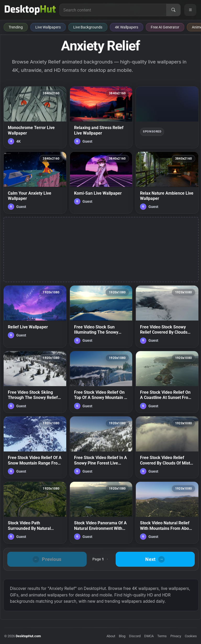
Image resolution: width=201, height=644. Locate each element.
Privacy (176, 636)
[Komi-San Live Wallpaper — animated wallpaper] (101, 183)
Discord (135, 636)
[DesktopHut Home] (30, 10)
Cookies (191, 636)
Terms (162, 636)
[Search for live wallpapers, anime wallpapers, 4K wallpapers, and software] (113, 10)
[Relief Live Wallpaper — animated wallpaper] (35, 316)
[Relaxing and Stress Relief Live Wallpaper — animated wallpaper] (101, 117)
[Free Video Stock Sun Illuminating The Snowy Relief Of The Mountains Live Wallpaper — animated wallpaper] (101, 316)
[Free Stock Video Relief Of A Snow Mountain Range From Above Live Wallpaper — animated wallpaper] (35, 447)
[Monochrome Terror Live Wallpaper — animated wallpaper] (35, 117)
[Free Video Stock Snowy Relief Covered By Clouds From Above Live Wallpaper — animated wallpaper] (167, 316)
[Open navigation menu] (190, 10)
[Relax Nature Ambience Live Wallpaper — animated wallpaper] (167, 183)
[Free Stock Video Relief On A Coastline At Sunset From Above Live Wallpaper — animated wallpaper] (167, 382)
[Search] (173, 10)
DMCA (149, 636)
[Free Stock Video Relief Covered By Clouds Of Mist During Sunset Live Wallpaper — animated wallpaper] (167, 447)
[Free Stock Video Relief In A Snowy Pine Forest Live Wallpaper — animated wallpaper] (101, 447)
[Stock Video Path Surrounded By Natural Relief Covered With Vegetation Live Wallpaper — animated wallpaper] (35, 513)
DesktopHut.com (28, 636)
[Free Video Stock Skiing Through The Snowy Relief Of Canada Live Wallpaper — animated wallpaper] (35, 382)
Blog (122, 636)
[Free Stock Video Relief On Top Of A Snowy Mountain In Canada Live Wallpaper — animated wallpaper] (101, 382)
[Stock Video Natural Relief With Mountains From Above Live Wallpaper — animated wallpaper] (167, 513)
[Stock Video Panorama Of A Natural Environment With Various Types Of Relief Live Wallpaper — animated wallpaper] (101, 513)
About (111, 636)
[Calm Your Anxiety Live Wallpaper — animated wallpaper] (35, 183)
